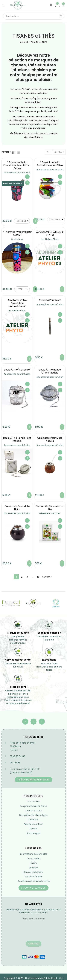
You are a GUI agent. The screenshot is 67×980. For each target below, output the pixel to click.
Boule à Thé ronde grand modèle (50, 371)
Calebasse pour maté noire (17, 508)
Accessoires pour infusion (17, 173)
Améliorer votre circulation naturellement (17, 303)
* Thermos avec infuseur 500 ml (17, 233)
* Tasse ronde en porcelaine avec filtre (50, 164)
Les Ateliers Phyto (50, 239)
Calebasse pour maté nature (50, 439)
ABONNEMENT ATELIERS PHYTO (50, 233)
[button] (34, 780)
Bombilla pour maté (50, 300)
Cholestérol (17, 239)
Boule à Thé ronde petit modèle (17, 439)
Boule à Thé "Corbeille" (17, 370)
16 (38, 577)
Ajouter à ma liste (27, 177)
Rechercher (61, 16)
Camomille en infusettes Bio (50, 508)
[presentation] (28, 933)
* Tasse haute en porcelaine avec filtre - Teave (17, 165)
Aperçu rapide (27, 183)
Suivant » (47, 577)
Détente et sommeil (50, 513)
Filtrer (5, 152)
